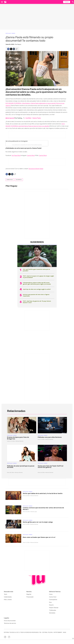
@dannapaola (10, 118)
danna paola (10, 180)
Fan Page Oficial (16, 155)
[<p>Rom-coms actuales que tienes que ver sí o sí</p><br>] (13, 538)
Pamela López (34, 512)
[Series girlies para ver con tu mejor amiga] (13, 524)
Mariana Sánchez (20, 441)
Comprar (67, 2)
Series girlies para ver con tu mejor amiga (38, 522)
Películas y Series (10, 33)
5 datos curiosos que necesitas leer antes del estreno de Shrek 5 (43, 509)
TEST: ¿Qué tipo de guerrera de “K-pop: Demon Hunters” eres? (37, 302)
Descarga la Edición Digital (36, 169)
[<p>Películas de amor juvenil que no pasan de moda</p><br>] (22, 453)
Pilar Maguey (18, 44)
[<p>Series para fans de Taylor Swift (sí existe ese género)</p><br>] (52, 453)
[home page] (5, 2)
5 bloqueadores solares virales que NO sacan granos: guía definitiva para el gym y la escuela (37, 283)
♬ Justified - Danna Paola (32, 118)
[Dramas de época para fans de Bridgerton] (22, 425)
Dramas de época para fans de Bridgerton (18, 438)
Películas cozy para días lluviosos (50, 437)
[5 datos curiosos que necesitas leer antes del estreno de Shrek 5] (13, 510)
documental (19, 180)
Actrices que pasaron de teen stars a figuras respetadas (36, 295)
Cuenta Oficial (31, 155)
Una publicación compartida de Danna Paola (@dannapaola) (27, 145)
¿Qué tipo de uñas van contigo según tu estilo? (37, 289)
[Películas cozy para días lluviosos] (52, 425)
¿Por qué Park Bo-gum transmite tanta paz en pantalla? (36, 270)
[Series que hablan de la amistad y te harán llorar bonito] (13, 495)
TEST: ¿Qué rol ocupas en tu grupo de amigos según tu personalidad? (38, 277)
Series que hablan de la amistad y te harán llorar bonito (43, 493)
